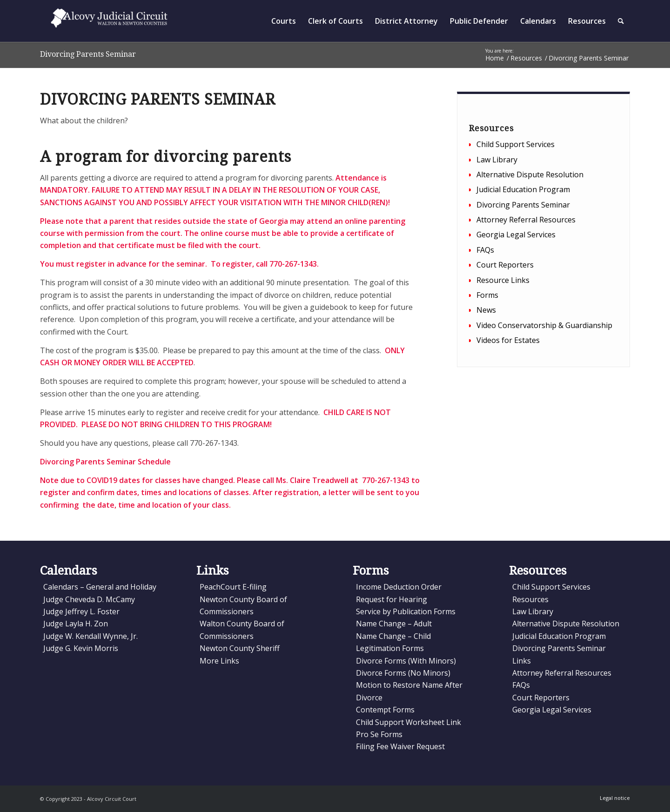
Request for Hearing (392, 599)
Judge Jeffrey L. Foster (81, 611)
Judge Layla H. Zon (76, 624)
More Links (219, 661)
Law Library (497, 160)
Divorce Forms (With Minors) (406, 661)
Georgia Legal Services (516, 235)
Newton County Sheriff (240, 648)
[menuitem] (284, 21)
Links (522, 661)
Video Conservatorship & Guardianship (544, 325)
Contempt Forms (385, 710)
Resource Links (503, 280)
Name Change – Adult (394, 624)
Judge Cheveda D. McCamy (89, 599)
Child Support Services (516, 144)
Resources (530, 599)
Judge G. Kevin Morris (81, 648)
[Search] (621, 21)
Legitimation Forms (390, 648)
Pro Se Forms (379, 734)
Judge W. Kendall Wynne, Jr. (90, 636)
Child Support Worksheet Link (409, 722)
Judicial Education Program (523, 189)
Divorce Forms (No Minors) (403, 673)
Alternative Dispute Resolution (530, 174)
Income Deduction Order (399, 587)
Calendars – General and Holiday (100, 587)
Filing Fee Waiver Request (400, 746)
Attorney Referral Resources (526, 220)
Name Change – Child (393, 636)
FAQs (485, 250)
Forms (487, 295)
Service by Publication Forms (406, 611)
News (486, 310)
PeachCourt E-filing (233, 587)
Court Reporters (505, 265)
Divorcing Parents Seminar (88, 54)
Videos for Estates (508, 340)
